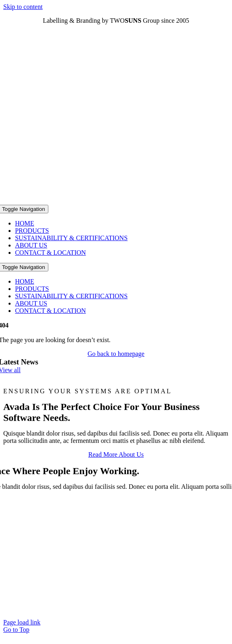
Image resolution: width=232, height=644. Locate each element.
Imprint (86, 601)
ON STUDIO (133, 608)
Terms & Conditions (130, 601)
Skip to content (23, 7)
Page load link (22, 622)
